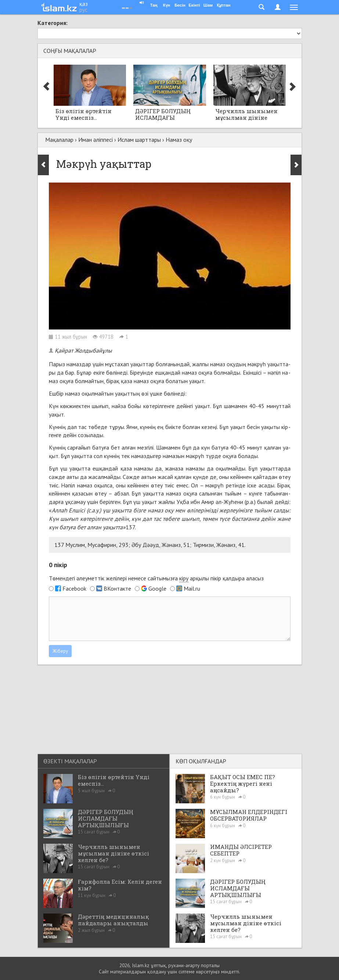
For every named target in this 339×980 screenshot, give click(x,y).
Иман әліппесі (95, 140)
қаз (84, 4)
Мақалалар (59, 140)
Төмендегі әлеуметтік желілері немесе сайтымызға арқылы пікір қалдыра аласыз (156, 578)
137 (130, 527)
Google (157, 588)
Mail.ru (192, 588)
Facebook (74, 588)
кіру (184, 578)
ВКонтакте (117, 588)
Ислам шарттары (139, 140)
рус (83, 10)
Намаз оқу (179, 140)
